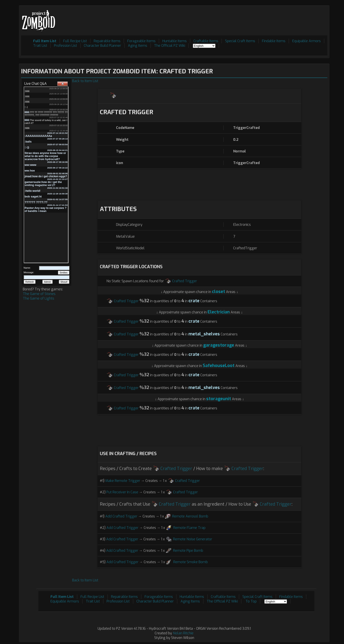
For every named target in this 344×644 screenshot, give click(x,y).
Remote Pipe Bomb (188, 551)
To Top (251, 601)
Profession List (65, 46)
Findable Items (274, 41)
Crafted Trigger (185, 281)
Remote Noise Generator (193, 539)
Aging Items (138, 46)
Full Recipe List (75, 41)
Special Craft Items (240, 41)
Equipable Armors (306, 41)
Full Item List (45, 41)
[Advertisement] (247, 18)
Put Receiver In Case (122, 492)
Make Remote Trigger (123, 481)
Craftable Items (206, 41)
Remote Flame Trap (189, 528)
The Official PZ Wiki (170, 46)
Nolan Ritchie (183, 633)
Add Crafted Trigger (121, 516)
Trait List (40, 46)
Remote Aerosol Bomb (190, 516)
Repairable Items (107, 41)
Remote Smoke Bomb (191, 562)
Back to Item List (85, 81)
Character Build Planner (102, 46)
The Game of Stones (39, 294)
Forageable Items (141, 41)
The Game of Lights (39, 298)
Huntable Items (175, 41)
